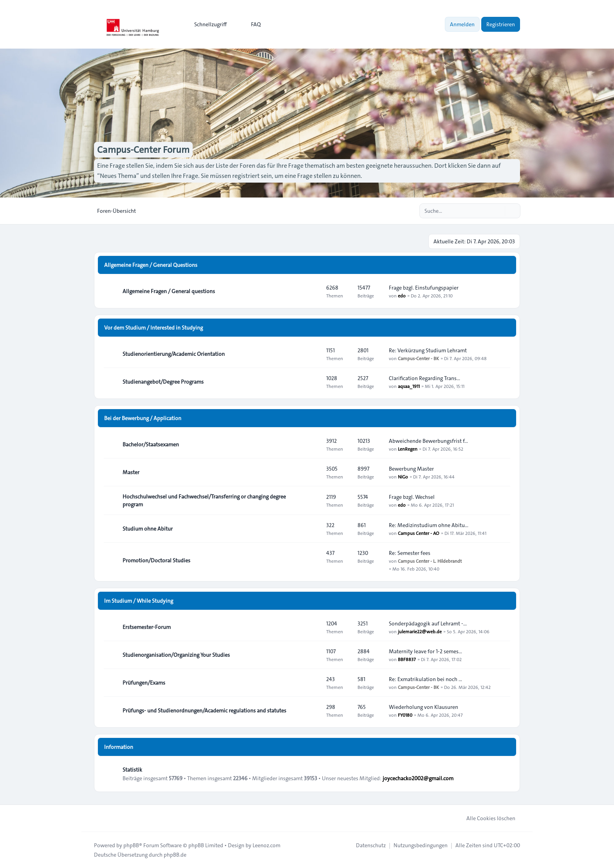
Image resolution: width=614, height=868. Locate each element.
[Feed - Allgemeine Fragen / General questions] (313, 291)
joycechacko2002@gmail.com (418, 778)
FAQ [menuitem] (251, 24)
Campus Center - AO (419, 533)
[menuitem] (207, 24)
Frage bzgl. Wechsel (412, 497)
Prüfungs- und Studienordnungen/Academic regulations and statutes (204, 710)
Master (131, 472)
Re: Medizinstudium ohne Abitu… (429, 525)
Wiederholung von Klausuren (423, 707)
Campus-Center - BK (418, 358)
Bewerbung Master (411, 469)
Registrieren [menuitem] (501, 24)
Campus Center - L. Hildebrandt (430, 561)
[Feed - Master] (313, 472)
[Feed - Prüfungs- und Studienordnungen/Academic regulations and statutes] (313, 710)
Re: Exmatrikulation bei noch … (425, 679)
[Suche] (498, 211)
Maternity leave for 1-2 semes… (425, 651)
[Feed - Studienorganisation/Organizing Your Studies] (313, 655)
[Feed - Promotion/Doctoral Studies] (313, 560)
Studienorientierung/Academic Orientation (174, 354)
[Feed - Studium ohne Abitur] (313, 529)
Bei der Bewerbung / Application (143, 418)
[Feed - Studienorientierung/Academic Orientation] (313, 354)
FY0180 (405, 715)
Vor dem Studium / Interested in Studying (153, 328)
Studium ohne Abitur (148, 529)
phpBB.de (175, 855)
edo (402, 295)
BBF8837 (407, 659)
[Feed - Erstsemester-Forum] (313, 627)
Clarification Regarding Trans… (424, 378)
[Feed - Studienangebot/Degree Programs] (313, 382)
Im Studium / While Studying (139, 601)
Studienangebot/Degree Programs (163, 382)
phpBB (131, 845)
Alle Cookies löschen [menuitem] (486, 818)
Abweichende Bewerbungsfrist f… (428, 441)
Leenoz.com (266, 845)
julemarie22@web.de (420, 631)
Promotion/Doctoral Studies (156, 560)
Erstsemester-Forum (147, 627)
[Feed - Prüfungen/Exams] (313, 683)
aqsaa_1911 (409, 386)
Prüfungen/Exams (144, 683)
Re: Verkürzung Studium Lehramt (428, 350)
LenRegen (408, 449)
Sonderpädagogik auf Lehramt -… (428, 623)
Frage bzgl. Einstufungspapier (424, 288)
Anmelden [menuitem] (462, 24)
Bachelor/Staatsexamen (151, 444)
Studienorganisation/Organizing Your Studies (176, 655)
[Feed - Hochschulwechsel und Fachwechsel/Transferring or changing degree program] (313, 500)
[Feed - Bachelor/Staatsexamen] (313, 444)
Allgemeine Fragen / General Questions (151, 265)
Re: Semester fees (410, 553)
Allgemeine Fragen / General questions (169, 291)
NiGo (403, 477)
